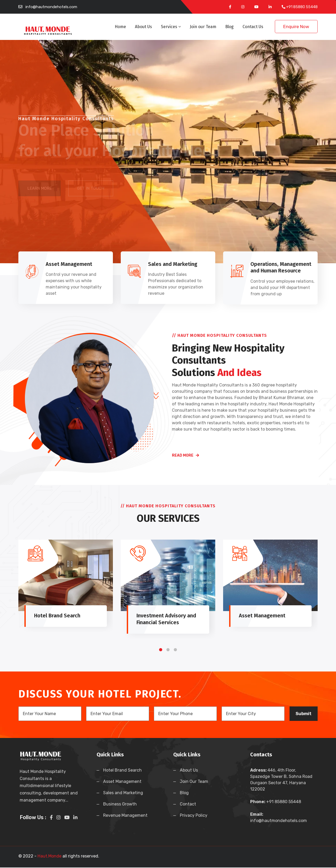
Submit (304, 714)
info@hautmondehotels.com (51, 7)
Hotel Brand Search (122, 771)
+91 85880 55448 (302, 7)
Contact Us (253, 27)
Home (120, 27)
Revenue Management (125, 816)
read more (185, 455)
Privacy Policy (194, 816)
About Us (143, 27)
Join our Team (203, 27)
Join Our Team (194, 782)
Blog (229, 27)
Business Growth (120, 805)
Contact (188, 805)
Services (171, 27)
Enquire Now (296, 27)
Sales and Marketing (123, 793)
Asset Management (122, 782)
